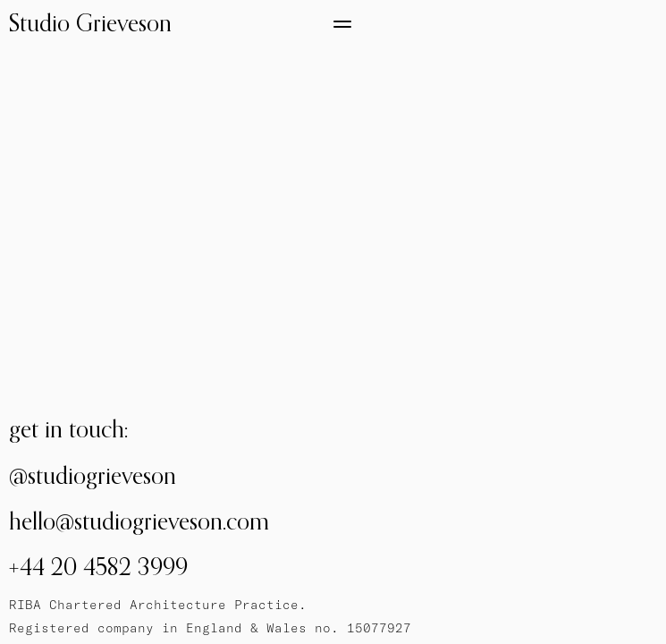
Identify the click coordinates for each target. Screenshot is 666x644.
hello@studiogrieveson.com (139, 521)
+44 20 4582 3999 (98, 567)
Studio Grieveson (90, 23)
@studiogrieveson (93, 475)
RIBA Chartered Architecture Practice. (158, 605)
